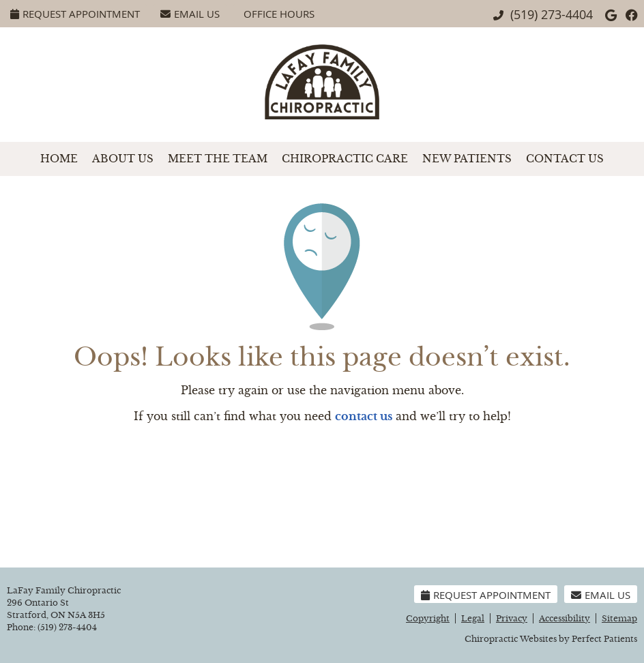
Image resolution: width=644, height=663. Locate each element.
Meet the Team (218, 159)
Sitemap (619, 618)
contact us (364, 416)
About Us (123, 159)
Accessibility (565, 618)
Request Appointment (75, 14)
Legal (473, 618)
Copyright (428, 618)
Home (59, 159)
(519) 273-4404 (552, 14)
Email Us (190, 14)
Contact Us (565, 159)
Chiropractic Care (345, 159)
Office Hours (279, 14)
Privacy (512, 618)
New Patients (467, 159)
